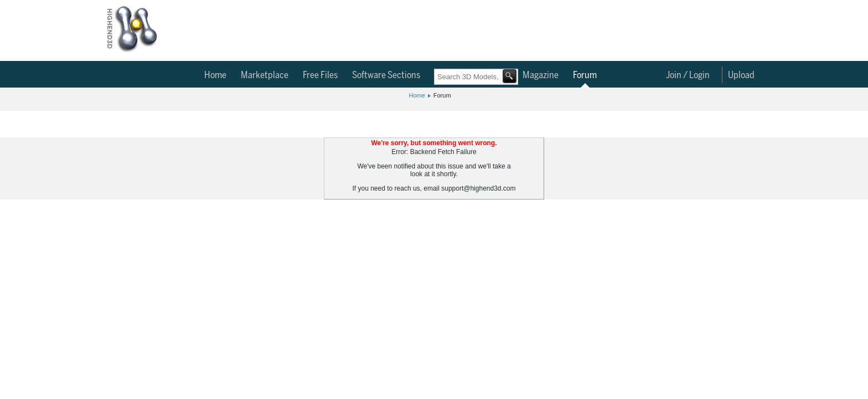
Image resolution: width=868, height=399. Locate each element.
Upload (741, 75)
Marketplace (265, 75)
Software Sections (386, 75)
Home (215, 75)
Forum (585, 75)
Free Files (320, 75)
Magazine (541, 75)
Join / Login (688, 75)
